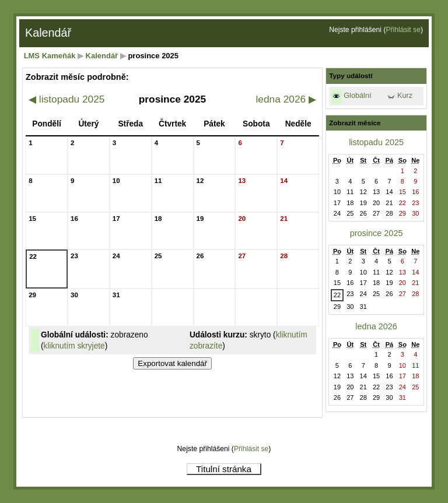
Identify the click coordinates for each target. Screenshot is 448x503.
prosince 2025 (377, 233)
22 (337, 295)
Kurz (405, 96)
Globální (357, 96)
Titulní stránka (224, 469)
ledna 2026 (286, 99)
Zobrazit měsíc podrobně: (77, 77)
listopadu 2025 (66, 99)
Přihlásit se (403, 30)
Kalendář (102, 56)
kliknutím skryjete (74, 346)
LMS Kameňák (50, 56)
